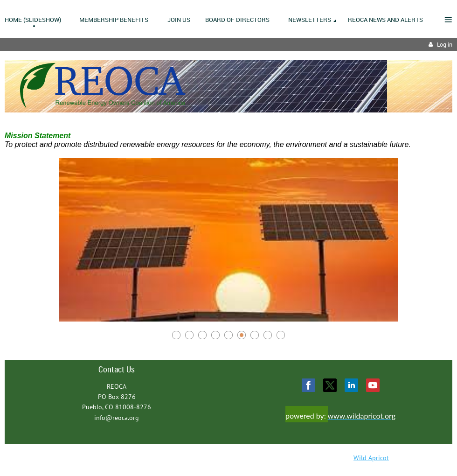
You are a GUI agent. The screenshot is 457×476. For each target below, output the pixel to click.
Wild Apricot (371, 458)
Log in (445, 45)
